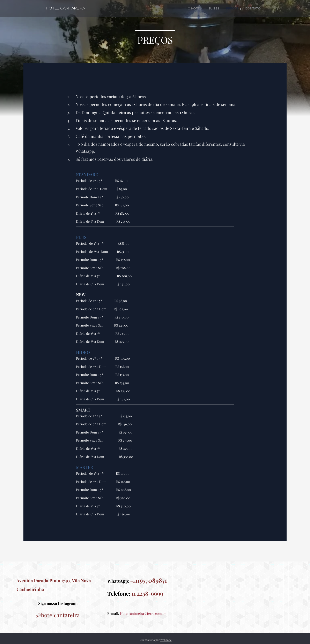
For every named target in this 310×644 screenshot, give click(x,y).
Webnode (166, 640)
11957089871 (151, 580)
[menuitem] (201, 8)
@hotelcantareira (58, 615)
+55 (133, 581)
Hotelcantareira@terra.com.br (143, 613)
